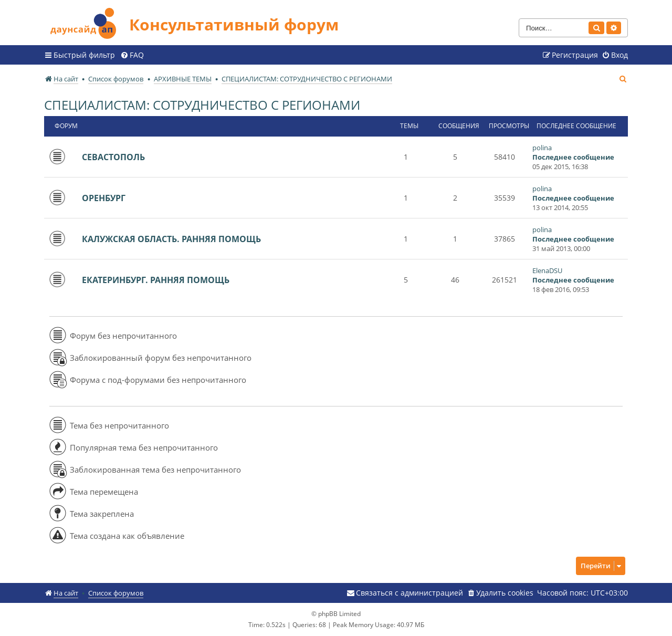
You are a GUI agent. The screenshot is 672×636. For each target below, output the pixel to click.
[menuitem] (132, 55)
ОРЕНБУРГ (104, 198)
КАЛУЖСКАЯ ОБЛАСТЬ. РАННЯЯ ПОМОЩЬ (171, 239)
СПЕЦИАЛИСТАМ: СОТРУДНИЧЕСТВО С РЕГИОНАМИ (202, 105)
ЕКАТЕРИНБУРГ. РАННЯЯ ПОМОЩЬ (156, 280)
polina (542, 148)
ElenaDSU (547, 270)
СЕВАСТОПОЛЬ (113, 157)
